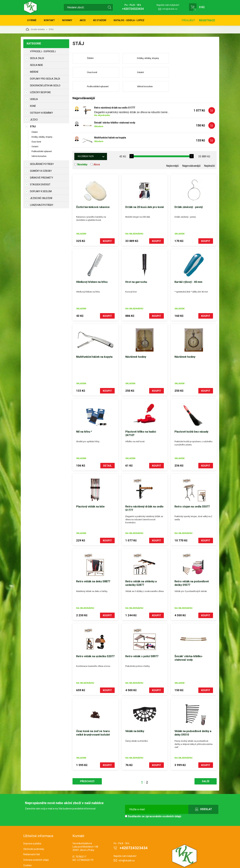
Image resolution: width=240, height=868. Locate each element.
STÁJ (33, 126)
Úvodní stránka (35, 29)
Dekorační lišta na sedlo (45, 86)
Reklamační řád (31, 840)
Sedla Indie (36, 65)
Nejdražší (209, 152)
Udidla (34, 99)
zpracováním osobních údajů (163, 802)
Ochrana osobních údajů (36, 846)
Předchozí (87, 767)
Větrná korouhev (39, 156)
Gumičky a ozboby (41, 171)
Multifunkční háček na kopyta (110, 124)
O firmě (32, 20)
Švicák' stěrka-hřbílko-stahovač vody (115, 109)
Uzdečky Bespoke (40, 92)
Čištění (35, 132)
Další (206, 767)
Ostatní (35, 147)
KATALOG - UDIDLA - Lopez (129, 20)
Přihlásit (188, 20)
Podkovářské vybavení (42, 152)
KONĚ (33, 106)
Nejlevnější (172, 152)
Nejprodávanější (191, 152)
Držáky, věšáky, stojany (42, 137)
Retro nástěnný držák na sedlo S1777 (115, 94)
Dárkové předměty (42, 178)
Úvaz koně (36, 142)
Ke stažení (100, 20)
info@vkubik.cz (170, 9)
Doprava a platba (32, 829)
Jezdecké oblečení (41, 198)
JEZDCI (34, 120)
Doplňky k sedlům (41, 191)
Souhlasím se (153, 802)
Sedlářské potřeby (42, 164)
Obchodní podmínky (34, 835)
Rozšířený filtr (86, 142)
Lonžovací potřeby (42, 205)
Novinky (67, 20)
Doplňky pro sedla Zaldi (45, 79)
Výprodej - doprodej (43, 51)
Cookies (27, 851)
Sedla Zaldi (37, 58)
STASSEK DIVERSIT (40, 185)
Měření (34, 72)
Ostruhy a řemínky (41, 113)
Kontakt (49, 20)
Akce (83, 20)
